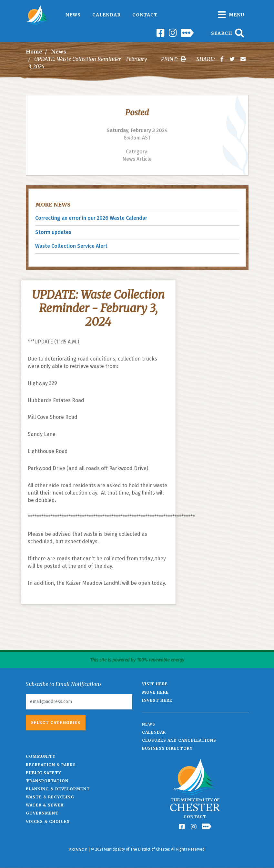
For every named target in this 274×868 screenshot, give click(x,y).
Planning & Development (58, 789)
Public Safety (44, 773)
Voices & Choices (48, 821)
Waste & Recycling (50, 797)
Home (34, 52)
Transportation (47, 781)
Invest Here (157, 700)
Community (41, 756)
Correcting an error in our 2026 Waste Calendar (91, 218)
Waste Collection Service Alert (71, 246)
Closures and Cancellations (179, 740)
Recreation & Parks (51, 765)
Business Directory (167, 748)
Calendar (107, 15)
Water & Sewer (45, 805)
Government (42, 813)
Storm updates (53, 232)
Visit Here (155, 684)
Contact (145, 15)
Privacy (78, 849)
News (73, 15)
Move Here (155, 692)
